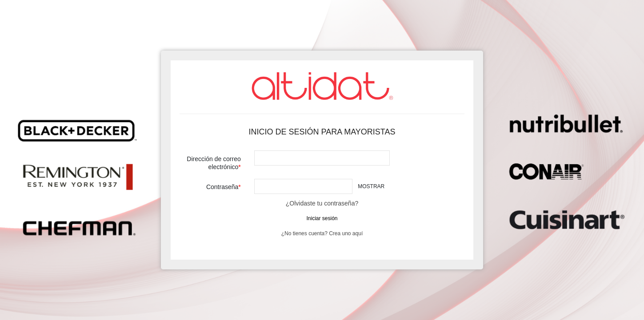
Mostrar (371, 186)
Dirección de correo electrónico (214, 163)
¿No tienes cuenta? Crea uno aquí (322, 233)
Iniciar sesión (322, 218)
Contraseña (222, 187)
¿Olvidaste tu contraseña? (322, 203)
